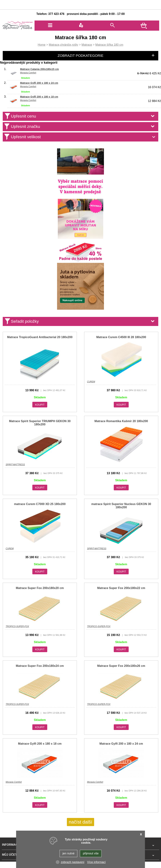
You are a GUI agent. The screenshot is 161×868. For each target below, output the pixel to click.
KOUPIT (40, 405)
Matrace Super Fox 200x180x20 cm (40, 588)
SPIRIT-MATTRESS (15, 465)
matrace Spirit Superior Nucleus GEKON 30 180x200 (121, 506)
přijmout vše (91, 853)
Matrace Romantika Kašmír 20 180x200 (121, 421)
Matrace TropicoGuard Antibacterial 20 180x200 (40, 337)
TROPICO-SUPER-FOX (17, 626)
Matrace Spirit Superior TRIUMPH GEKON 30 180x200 (40, 423)
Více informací (96, 862)
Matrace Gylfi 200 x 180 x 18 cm (39, 97)
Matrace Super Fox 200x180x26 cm (121, 666)
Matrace (87, 45)
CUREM (91, 382)
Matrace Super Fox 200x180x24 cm (40, 666)
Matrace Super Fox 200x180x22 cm (121, 588)
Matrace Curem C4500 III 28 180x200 (121, 337)
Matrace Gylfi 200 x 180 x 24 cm (39, 83)
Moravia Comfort (28, 73)
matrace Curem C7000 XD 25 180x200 (40, 504)
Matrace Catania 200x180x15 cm (39, 69)
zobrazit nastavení (73, 862)
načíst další (80, 822)
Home (42, 45)
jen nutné (69, 853)
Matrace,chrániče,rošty (63, 45)
